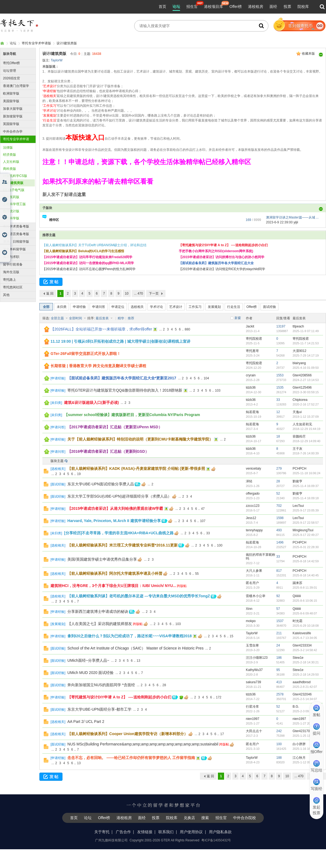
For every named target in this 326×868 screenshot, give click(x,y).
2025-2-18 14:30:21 (306, 662)
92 (278, 596)
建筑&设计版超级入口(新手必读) (91, 402)
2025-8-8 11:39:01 (305, 588)
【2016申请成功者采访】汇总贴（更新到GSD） (108, 451)
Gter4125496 (302, 388)
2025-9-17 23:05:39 (306, 510)
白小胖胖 (299, 744)
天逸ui (297, 412)
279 (279, 469)
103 (218, 391)
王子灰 (297, 449)
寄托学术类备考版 (16, 226)
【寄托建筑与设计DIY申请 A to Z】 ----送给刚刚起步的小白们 (223, 245)
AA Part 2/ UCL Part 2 (86, 722)
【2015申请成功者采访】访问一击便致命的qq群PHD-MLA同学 (88, 263)
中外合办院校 (244, 818)
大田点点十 (254, 731)
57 (278, 609)
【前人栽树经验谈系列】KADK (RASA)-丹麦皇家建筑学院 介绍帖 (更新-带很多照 (136, 469)
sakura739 (253, 682)
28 (278, 481)
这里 (81, 194)
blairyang (299, 363)
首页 (162, 7)
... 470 (138, 294)
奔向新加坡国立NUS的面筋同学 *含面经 (101, 685)
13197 (281, 326)
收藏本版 (308, 54)
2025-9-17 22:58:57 (306, 523)
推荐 (131, 318)
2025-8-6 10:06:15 (305, 601)
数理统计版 (11, 211)
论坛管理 (10, 71)
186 (279, 658)
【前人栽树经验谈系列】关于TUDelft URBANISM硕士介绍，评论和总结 (94, 245)
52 (278, 494)
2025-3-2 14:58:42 (305, 650)
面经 (273, 7)
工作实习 (195, 307)
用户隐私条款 (220, 832)
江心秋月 (299, 758)
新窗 (238, 318)
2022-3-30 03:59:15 (306, 392)
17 (222, 734)
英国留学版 (11, 124)
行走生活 (234, 307)
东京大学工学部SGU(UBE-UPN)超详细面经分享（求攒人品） (119, 496)
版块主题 (57, 461)
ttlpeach (298, 326)
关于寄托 (102, 832)
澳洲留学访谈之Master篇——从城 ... (292, 217)
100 (220, 545)
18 (278, 436)
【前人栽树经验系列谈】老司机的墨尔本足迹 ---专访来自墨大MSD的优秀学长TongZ (139, 596)
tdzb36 (251, 388)
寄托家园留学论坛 (2, 43)
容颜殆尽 (299, 436)
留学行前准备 (13, 264)
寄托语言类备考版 (16, 234)
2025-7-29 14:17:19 (306, 355)
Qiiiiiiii (297, 596)
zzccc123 (253, 506)
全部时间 (76, 318)
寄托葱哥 (252, 351)
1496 (280, 542)
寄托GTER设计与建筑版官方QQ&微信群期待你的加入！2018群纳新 (125, 390)
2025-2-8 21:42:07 (305, 687)
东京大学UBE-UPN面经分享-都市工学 (99, 709)
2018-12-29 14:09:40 (306, 441)
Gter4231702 (302, 731)
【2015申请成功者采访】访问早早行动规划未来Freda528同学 (87, 257)
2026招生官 (12, 78)
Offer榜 (236, 7)
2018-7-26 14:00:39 (306, 453)
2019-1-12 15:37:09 (306, 417)
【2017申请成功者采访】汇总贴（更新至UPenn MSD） (115, 427)
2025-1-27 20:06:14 (306, 723)
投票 (287, 7)
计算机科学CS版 (15, 176)
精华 (121, 318)
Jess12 (251, 518)
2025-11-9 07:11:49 (306, 331)
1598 (280, 518)
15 (231, 636)
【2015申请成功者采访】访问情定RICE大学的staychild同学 (222, 269)
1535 (280, 388)
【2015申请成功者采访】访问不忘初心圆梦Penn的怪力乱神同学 (89, 269)
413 (279, 682)
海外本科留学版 (14, 249)
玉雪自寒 (252, 645)
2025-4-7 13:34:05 (305, 638)
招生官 (192, 7)
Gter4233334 (302, 645)
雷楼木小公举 (256, 596)
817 (279, 571)
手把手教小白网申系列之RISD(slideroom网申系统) (216, 251)
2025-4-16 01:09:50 (306, 368)
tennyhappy (254, 530)
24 (278, 645)
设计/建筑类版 (67, 43)
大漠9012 (300, 351)
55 (197, 574)
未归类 (62, 307)
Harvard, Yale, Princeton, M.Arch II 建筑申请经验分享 (114, 521)
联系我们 (166, 832)
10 (127, 294)
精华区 (54, 220)
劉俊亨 (297, 481)
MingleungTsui (303, 530)
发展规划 (214, 307)
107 (203, 521)
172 (219, 697)
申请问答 (99, 307)
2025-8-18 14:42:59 (306, 561)
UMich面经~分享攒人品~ (88, 660)
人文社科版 (11, 162)
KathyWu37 (254, 670)
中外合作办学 (13, 132)
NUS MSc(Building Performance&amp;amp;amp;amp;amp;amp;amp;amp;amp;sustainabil (143, 744)
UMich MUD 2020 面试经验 (90, 673)
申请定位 (118, 307)
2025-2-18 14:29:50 (306, 675)
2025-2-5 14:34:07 (305, 699)
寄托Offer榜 (11, 63)
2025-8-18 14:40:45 (306, 575)
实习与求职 (11, 257)
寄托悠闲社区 (13, 287)
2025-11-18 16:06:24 (306, 473)
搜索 (205, 818)
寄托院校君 (254, 339)
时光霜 (297, 621)
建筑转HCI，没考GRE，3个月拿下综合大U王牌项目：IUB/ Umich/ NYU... (113, 586)
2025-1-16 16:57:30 (306, 749)
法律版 (8, 148)
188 (279, 758)
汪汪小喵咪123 (257, 658)
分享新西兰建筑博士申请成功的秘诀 (98, 611)
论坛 (176, 7)
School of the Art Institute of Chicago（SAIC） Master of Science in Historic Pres (135, 648)
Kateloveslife (302, 633)
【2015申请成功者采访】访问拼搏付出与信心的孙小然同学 (222, 257)
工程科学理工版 (14, 204)
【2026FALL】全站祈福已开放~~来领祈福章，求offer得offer (101, 329)
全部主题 (58, 318)
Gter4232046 (302, 694)
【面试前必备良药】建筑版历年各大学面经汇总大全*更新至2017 (122, 378)
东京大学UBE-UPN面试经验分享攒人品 (101, 484)
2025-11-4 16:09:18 (306, 498)
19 (79, 474)
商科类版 (10, 169)
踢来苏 (297, 583)
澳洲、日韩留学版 (16, 242)
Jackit (250, 326)
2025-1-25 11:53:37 (306, 736)
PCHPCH (300, 469)
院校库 (303, 7)
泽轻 (249, 481)
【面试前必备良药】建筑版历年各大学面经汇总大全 (216, 263)
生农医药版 (11, 197)
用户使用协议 (191, 832)
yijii (296, 222)
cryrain (251, 375)
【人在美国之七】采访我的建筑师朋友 (100, 624)
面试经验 (269, 307)
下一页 (154, 294)
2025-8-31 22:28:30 (306, 547)
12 (278, 412)
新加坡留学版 (13, 116)
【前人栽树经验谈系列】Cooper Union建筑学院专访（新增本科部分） (128, 734)
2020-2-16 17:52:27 (306, 404)
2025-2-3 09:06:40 (305, 711)
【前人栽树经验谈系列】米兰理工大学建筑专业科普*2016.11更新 (123, 545)
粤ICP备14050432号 (216, 840)
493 (279, 530)
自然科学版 (11, 218)
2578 (280, 694)
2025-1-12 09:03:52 (306, 762)
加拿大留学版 (13, 109)
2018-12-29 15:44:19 (306, 429)
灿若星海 (252, 412)
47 (203, 509)
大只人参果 (254, 571)
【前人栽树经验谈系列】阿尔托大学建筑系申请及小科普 (115, 573)
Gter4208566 (302, 375)
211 (279, 633)
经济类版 (10, 155)
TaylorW (57, 60)
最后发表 (103, 318)
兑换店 (189, 818)
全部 (46, 307)
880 (187, 329)
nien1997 (253, 719)
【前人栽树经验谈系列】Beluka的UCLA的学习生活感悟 (83, 251)
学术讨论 (156, 307)
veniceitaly (253, 469)
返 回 (50, 294)
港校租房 (256, 7)
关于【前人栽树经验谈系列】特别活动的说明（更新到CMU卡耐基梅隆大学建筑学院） (140, 439)
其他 (6, 295)
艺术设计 (176, 307)
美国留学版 (11, 101)
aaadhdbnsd (302, 682)
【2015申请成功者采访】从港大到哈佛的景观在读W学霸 (115, 508)
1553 (280, 375)
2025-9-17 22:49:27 (306, 535)
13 (138, 661)
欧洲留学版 (11, 93)
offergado (253, 494)
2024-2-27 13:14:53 (306, 380)
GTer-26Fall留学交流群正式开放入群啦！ (86, 354)
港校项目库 (214, 7)
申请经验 (79, 307)
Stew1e (298, 658)
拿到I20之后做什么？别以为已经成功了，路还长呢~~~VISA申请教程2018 (130, 636)
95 (278, 670)
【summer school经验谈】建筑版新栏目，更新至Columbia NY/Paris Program (132, 415)
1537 (280, 621)
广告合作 (123, 832)
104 (206, 378)
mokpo (251, 621)
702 (279, 506)
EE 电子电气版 (14, 190)
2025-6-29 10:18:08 (306, 626)
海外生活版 (11, 272)
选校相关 (137, 307)
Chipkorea (300, 400)
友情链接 (145, 832)
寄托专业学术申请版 (36, 43)
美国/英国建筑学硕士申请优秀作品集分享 (102, 559)
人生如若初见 (302, 424)
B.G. (296, 707)
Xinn (249, 609)
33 (278, 400)
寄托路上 (10, 280)
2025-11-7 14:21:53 (306, 343)
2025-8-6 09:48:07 (305, 613)
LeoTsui (298, 506)
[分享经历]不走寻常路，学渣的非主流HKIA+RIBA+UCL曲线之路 (119, 533)
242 (279, 731)
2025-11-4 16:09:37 (306, 486)
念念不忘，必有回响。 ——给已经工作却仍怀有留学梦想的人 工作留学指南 (131, 758)
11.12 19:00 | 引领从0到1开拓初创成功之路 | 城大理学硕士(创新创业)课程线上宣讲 (120, 341)
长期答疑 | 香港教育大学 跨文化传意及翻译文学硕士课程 (98, 366)
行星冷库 (252, 707)
